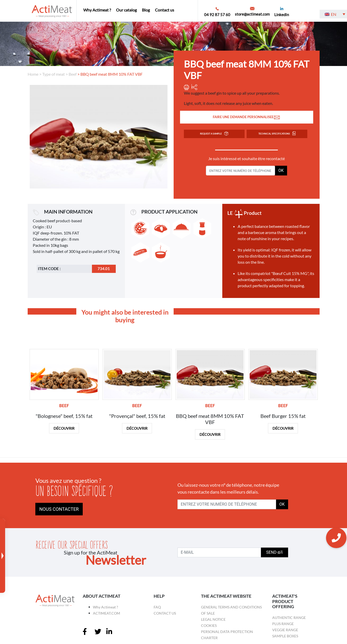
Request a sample (214, 134)
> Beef (71, 74)
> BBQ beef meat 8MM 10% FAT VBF (110, 74)
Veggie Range (285, 630)
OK (281, 170)
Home (33, 74)
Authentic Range (289, 618)
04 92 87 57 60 (217, 15)
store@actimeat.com (252, 14)
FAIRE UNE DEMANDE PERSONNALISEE (247, 117)
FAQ (157, 607)
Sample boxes (285, 636)
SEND (275, 552)
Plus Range (283, 624)
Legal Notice (213, 619)
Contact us (165, 10)
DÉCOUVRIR (64, 428)
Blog (146, 10)
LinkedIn (282, 15)
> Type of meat (52, 74)
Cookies (209, 625)
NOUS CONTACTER (59, 509)
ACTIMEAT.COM (107, 613)
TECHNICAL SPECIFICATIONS (277, 134)
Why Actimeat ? (97, 10)
